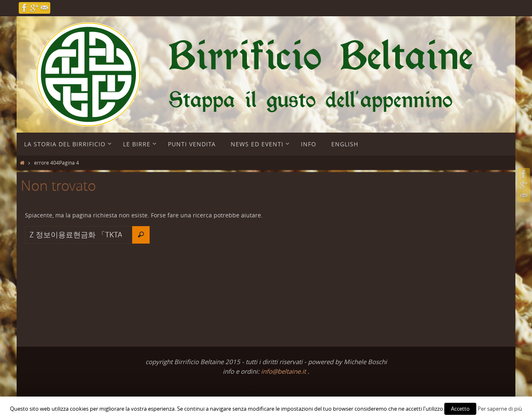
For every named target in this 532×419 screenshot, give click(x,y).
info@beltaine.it (284, 371)
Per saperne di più (500, 409)
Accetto (460, 409)
